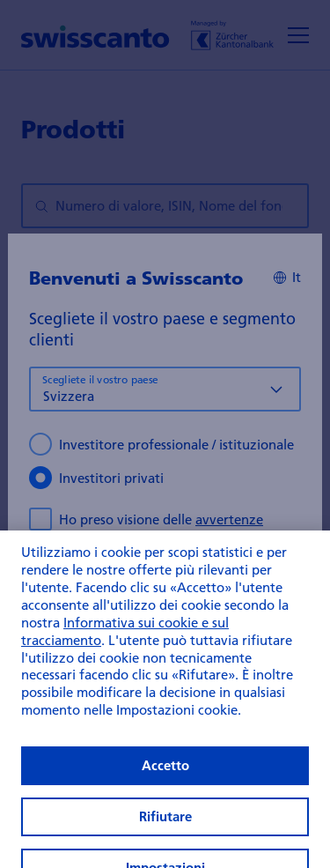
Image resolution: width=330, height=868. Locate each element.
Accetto (165, 780)
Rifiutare (165, 831)
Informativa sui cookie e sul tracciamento (125, 646)
